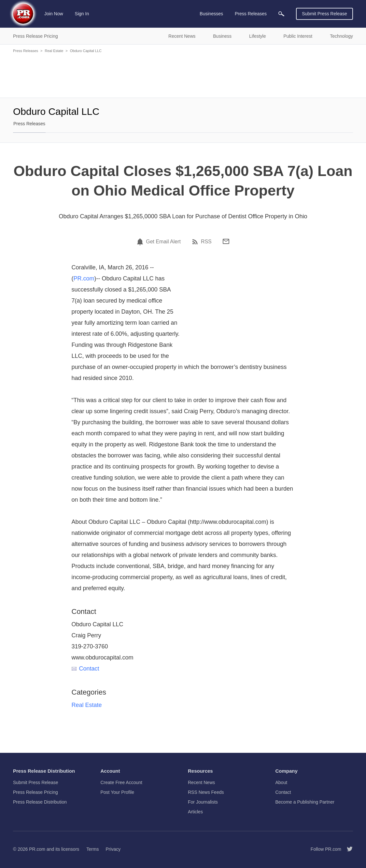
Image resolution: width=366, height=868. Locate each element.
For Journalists (203, 802)
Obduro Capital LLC (86, 51)
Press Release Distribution (40, 802)
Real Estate (54, 51)
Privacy (113, 849)
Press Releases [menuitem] (251, 14)
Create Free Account (121, 782)
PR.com (84, 278)
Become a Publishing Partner (305, 802)
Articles (195, 812)
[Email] (226, 241)
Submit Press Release (324, 14)
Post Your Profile (118, 792)
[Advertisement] (183, 75)
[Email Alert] (141, 242)
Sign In (82, 14)
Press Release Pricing (35, 792)
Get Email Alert (163, 242)
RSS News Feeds (206, 792)
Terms (92, 849)
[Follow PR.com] (347, 849)
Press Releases (26, 51)
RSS (206, 242)
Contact (85, 669)
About (282, 782)
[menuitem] (281, 14)
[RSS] (196, 242)
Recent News (201, 782)
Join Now (54, 14)
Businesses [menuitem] (211, 14)
